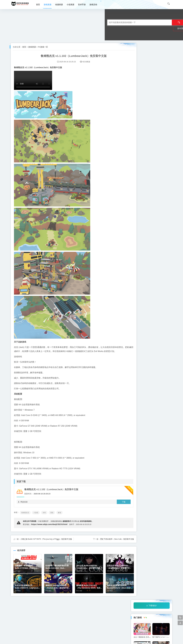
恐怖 (152, 352)
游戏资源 (49, 4)
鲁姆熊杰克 (26, 517)
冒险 (52, 517)
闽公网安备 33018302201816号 (158, 640)
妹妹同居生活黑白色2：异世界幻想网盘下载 (150, 98)
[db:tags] (163, 343)
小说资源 (72, 4)
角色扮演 (139, 347)
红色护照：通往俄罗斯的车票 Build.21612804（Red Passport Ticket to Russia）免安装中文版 (151, 142)
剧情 (152, 357)
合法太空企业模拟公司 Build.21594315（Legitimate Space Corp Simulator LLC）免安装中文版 (152, 220)
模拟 (137, 352)
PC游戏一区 (44, 47)
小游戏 (36, 517)
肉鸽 (155, 347)
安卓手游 (83, 4)
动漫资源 (60, 4)
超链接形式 (67, 525)
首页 (40, 4)
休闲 (45, 517)
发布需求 (129, 23)
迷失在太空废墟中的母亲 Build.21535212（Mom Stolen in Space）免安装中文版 (151, 317)
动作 (146, 340)
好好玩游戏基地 (87, 525)
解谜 (60, 517)
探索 (144, 352)
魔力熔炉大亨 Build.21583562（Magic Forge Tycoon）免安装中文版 (150, 298)
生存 (137, 357)
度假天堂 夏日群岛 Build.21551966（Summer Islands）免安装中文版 (149, 279)
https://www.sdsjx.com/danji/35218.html (50, 528)
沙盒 (144, 357)
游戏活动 (95, 4)
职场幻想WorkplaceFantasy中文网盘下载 (168, 98)
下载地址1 (152, 49)
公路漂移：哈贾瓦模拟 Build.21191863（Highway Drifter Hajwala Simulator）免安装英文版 (151, 162)
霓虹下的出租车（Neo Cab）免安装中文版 (109, 543)
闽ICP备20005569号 (133, 640)
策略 (148, 347)
